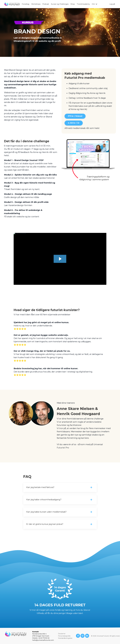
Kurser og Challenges (60, 4)
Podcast (46, 4)
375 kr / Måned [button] (75, 116)
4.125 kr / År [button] (74, 123)
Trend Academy (83, 4)
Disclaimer (62, 634)
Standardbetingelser (65, 638)
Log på (112, 4)
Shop (73, 4)
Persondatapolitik (64, 636)
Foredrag (26, 4)
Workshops (36, 4)
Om (94, 4)
